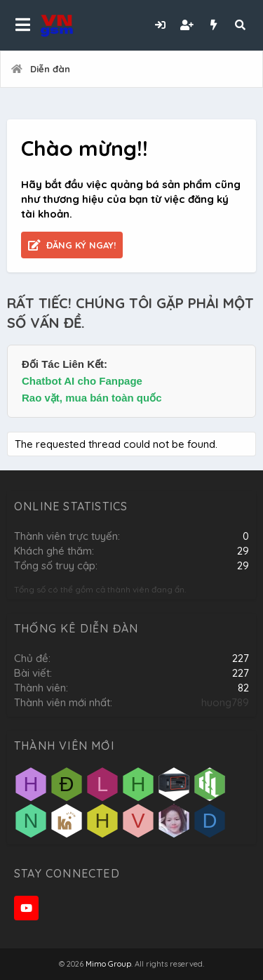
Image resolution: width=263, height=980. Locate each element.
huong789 (225, 702)
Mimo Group (108, 964)
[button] (23, 25)
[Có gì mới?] (213, 25)
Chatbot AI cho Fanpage (82, 381)
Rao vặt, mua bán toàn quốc (92, 398)
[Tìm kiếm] (240, 25)
